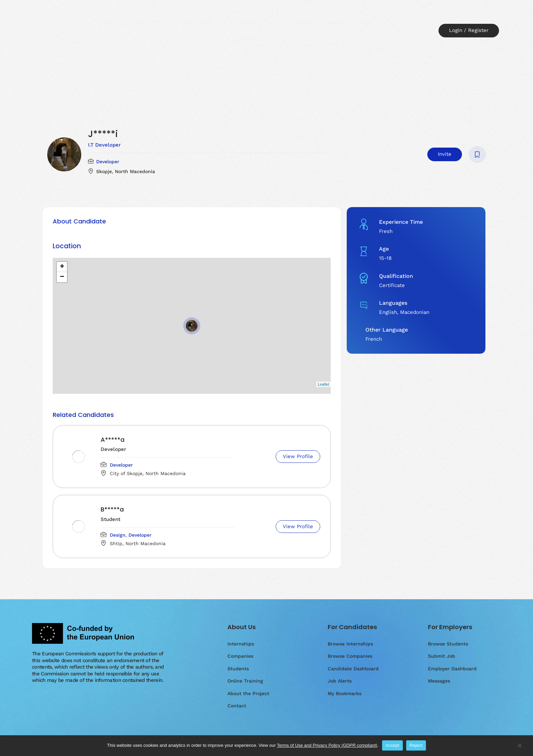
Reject (416, 745)
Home (111, 22)
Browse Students (448, 644)
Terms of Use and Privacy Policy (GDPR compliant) (327, 745)
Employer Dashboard (452, 669)
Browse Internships (350, 644)
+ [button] (62, 267)
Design (118, 535)
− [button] (62, 277)
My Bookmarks (345, 693)
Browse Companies (350, 656)
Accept (392, 745)
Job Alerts (340, 681)
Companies (197, 22)
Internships (150, 22)
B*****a (112, 509)
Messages (439, 681)
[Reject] (519, 749)
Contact (246, 39)
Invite (445, 154)
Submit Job (442, 656)
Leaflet (323, 384)
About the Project (350, 22)
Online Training (291, 22)
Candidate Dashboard (353, 669)
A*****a (113, 440)
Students (242, 22)
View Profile (298, 456)
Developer (108, 162)
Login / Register (469, 30)
